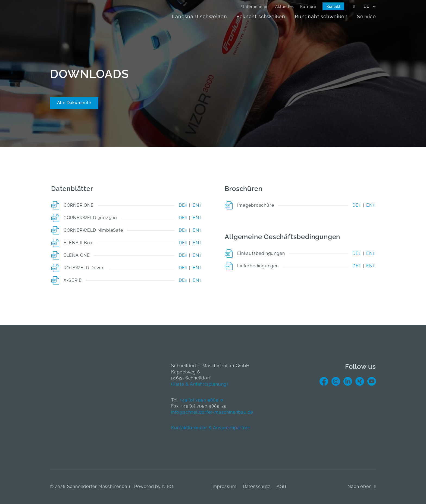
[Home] (80, 14)
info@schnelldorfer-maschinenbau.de (212, 412)
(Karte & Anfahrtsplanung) (200, 384)
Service (367, 16)
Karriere (308, 7)
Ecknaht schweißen (261, 16)
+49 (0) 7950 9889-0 (202, 400)
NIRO (168, 486)
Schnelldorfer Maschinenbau (99, 486)
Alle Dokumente (74, 103)
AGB (281, 486)
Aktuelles (285, 7)
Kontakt (333, 7)
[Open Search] (354, 7)
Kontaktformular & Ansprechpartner (211, 428)
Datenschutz (257, 486)
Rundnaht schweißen (321, 16)
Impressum (224, 486)
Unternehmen (255, 7)
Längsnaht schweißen (199, 16)
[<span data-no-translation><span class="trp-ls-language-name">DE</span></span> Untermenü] (374, 7)
